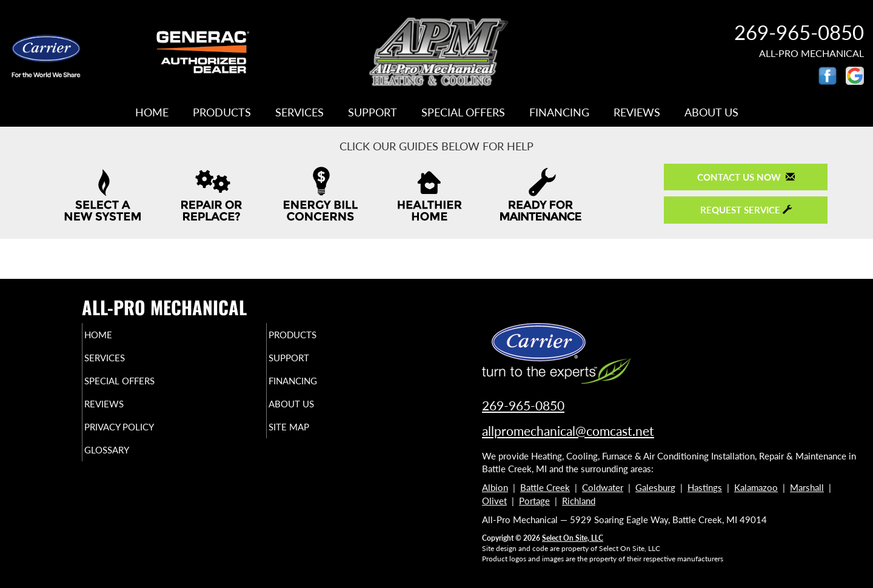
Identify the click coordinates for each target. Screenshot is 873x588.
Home (152, 112)
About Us (711, 112)
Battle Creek (545, 487)
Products (222, 112)
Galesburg (655, 487)
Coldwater (603, 487)
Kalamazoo (756, 487)
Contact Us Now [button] (746, 177)
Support (373, 112)
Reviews (637, 112)
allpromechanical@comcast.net (568, 431)
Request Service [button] (746, 210)
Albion (495, 487)
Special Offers (463, 112)
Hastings (705, 487)
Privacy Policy (143, 438)
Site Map (309, 438)
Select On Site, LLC (573, 538)
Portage (534, 501)
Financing (559, 112)
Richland (579, 501)
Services (299, 112)
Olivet (494, 501)
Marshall (807, 487)
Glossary (128, 463)
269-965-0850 (799, 32)
